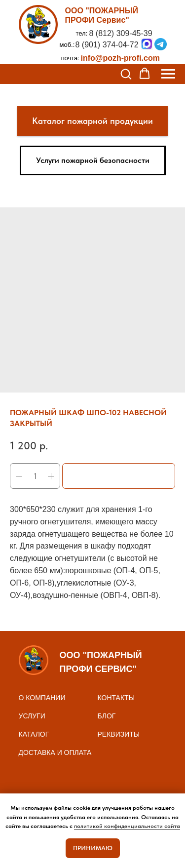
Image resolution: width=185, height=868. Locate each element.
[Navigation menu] (168, 74)
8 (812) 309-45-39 (121, 33)
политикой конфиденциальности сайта (127, 826)
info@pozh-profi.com (120, 58)
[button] (126, 74)
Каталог (34, 734)
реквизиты (119, 734)
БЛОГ (107, 716)
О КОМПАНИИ (42, 698)
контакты (116, 698)
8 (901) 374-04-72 (107, 45)
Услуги (32, 716)
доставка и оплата (55, 752)
